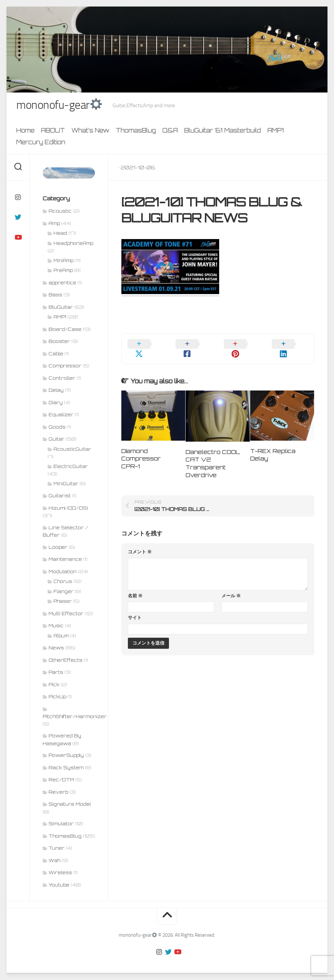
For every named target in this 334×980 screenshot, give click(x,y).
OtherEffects (66, 661)
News (56, 648)
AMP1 (276, 131)
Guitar (57, 440)
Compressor (65, 366)
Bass (55, 295)
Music (56, 626)
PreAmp (63, 271)
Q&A (170, 131)
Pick (54, 685)
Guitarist (60, 496)
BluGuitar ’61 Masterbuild (223, 131)
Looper (58, 548)
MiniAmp (63, 261)
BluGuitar (61, 308)
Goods (57, 427)
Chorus (63, 582)
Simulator (61, 824)
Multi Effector (66, 614)
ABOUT (53, 131)
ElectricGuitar (71, 467)
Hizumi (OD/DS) (68, 509)
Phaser (63, 602)
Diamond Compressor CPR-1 (141, 450)
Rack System (66, 768)
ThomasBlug (136, 131)
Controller (62, 379)
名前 (135, 587)
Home (25, 131)
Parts (56, 673)
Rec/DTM (61, 780)
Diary (56, 403)
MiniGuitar (66, 484)
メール (231, 587)
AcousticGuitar (72, 450)
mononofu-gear (60, 106)
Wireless (60, 873)
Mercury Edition (41, 143)
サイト (135, 610)
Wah (54, 861)
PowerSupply (66, 756)
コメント (140, 544)
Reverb (58, 793)
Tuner (57, 849)
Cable (56, 354)
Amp (54, 224)
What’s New (90, 131)
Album (61, 636)
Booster (59, 342)
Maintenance (65, 560)
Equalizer (61, 415)
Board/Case (65, 330)
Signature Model (70, 805)
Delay (56, 391)
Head (60, 234)
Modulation (63, 572)
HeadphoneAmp (73, 244)
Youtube (59, 885)
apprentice (62, 283)
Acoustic (60, 212)
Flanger (63, 592)
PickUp (57, 697)
